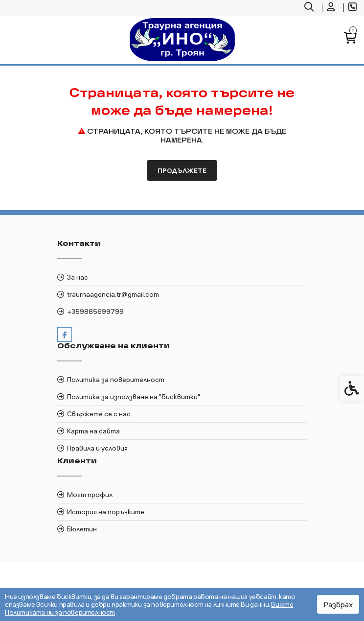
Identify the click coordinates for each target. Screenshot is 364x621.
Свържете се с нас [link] (99, 414)
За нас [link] (78, 277)
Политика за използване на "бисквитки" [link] (134, 397)
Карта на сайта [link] (93, 431)
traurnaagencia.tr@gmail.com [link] (113, 294)
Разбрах (338, 604)
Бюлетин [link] (82, 529)
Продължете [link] (182, 170)
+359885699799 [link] (95, 311)
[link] (310, 8)
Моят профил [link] (90, 495)
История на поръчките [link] (106, 512)
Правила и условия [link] (97, 448)
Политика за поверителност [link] (116, 380)
